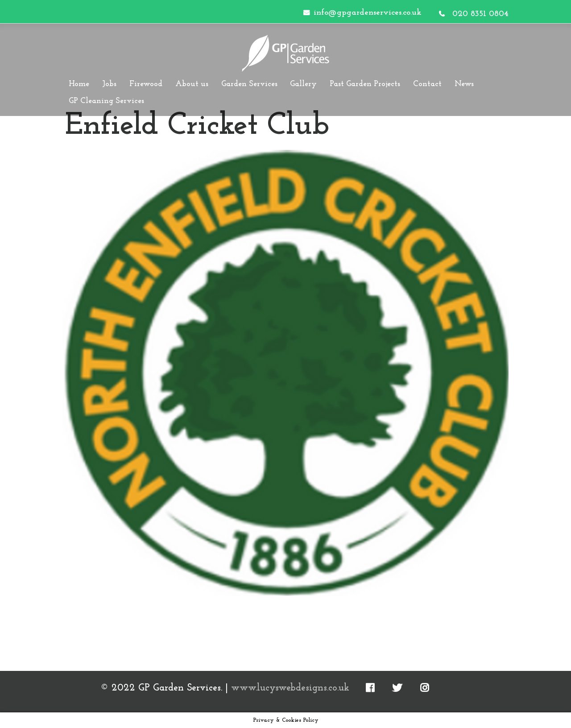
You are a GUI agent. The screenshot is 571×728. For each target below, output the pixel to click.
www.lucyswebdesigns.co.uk (290, 688)
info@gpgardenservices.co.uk (368, 13)
